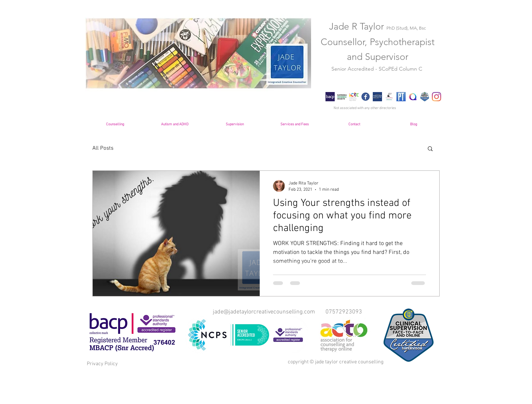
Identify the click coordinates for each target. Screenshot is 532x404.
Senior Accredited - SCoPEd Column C (378, 69)
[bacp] (330, 97)
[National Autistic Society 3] (413, 97)
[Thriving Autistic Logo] (377, 97)
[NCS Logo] (342, 97)
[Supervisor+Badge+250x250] (425, 97)
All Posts (103, 148)
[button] (430, 149)
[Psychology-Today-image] (401, 97)
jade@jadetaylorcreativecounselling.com (264, 312)
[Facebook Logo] (366, 97)
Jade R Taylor (378, 26)
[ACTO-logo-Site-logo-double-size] (354, 97)
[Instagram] (436, 97)
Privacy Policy (102, 364)
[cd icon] (389, 97)
